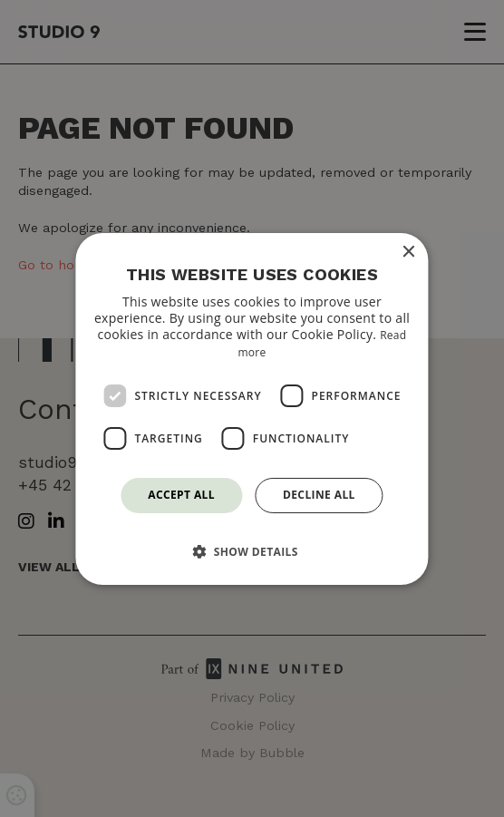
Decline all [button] (319, 495)
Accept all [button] (181, 495)
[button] (252, 551)
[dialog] (252, 408)
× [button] (408, 252)
